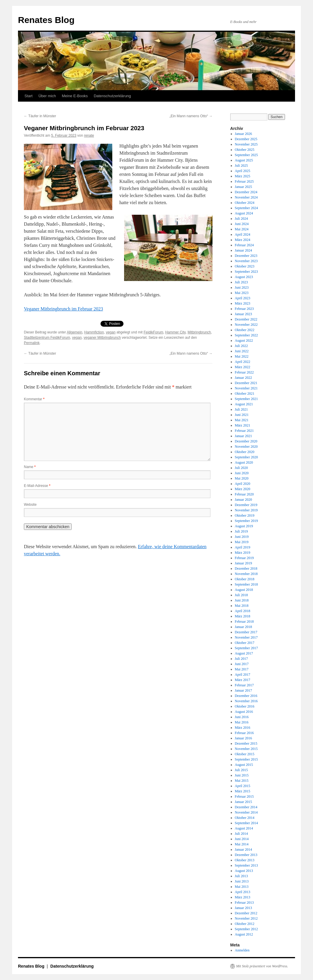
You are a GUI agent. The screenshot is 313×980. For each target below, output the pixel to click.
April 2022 (243, 362)
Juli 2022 (241, 346)
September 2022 (246, 335)
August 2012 (244, 934)
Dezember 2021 (246, 383)
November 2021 (246, 388)
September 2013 (246, 865)
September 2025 (246, 155)
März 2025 (243, 176)
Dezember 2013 (246, 855)
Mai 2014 (242, 844)
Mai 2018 (242, 606)
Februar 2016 (244, 733)
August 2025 (244, 160)
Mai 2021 (242, 420)
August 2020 (244, 462)
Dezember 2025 (246, 139)
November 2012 (246, 918)
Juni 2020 (242, 473)
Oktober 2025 (245, 150)
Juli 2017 (241, 659)
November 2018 (246, 574)
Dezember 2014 (246, 807)
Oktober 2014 (245, 818)
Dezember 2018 (246, 569)
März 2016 (243, 728)
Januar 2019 (243, 563)
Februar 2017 (244, 685)
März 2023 (243, 303)
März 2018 (243, 616)
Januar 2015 (243, 802)
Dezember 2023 (246, 256)
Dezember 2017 (246, 632)
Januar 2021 (243, 436)
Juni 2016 (242, 717)
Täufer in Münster (40, 116)
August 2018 (244, 590)
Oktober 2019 (245, 515)
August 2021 (244, 404)
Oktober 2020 (245, 452)
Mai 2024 (242, 229)
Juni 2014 (242, 839)
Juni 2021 (242, 415)
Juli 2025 (241, 166)
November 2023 (246, 261)
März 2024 (243, 240)
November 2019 (246, 510)
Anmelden (242, 950)
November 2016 (246, 701)
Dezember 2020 (246, 441)
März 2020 (243, 489)
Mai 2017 (242, 669)
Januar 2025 (243, 187)
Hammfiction (94, 332)
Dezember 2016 (246, 696)
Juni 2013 (242, 881)
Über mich (47, 96)
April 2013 (243, 892)
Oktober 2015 (245, 754)
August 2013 (244, 871)
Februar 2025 (244, 181)
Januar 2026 (243, 134)
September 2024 (246, 208)
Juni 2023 (242, 287)
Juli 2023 (241, 282)
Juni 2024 (242, 224)
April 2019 (243, 547)
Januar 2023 (243, 314)
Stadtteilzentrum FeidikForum (47, 338)
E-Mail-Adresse (37, 486)
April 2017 (243, 675)
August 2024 (244, 213)
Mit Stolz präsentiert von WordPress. (262, 966)
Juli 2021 (241, 409)
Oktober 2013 (245, 860)
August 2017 (244, 653)
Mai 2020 (242, 478)
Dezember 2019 (246, 505)
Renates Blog (46, 20)
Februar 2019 (244, 558)
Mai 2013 (242, 887)
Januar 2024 (243, 250)
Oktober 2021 (245, 394)
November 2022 (246, 325)
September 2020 (246, 457)
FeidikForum (153, 332)
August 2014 (244, 828)
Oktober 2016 (245, 706)
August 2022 (244, 341)
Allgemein (74, 332)
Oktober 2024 (245, 203)
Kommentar (34, 399)
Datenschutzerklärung (112, 96)
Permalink (32, 343)
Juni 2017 (242, 664)
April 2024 (243, 234)
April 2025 (243, 171)
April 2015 (243, 786)
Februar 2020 (244, 494)
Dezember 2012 (246, 913)
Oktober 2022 (245, 330)
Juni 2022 (242, 351)
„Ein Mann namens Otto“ (191, 116)
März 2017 (243, 680)
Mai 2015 (242, 781)
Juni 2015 (242, 775)
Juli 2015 (241, 770)
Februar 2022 (244, 372)
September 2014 (246, 823)
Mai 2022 (242, 356)
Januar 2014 (243, 850)
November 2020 (246, 447)
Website (30, 505)
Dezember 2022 (246, 319)
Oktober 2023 (245, 266)
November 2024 (246, 197)
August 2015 (244, 765)
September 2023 (246, 272)
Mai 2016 (242, 722)
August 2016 (244, 712)
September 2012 (246, 929)
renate (89, 135)
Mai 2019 (242, 542)
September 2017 (246, 648)
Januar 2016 (243, 738)
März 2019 (243, 553)
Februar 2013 (244, 903)
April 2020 (243, 484)
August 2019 (244, 526)
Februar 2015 (244, 796)
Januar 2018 (243, 627)
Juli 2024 (241, 219)
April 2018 (243, 611)
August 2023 (244, 277)
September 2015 (246, 759)
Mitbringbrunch (199, 332)
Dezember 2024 (246, 192)
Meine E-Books (75, 96)
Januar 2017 (243, 690)
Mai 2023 (242, 293)
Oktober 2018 (245, 579)
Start (28, 96)
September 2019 (246, 521)
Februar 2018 (244, 622)
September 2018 (246, 584)
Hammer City (176, 332)
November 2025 (246, 144)
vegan (111, 332)
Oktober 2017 (245, 643)
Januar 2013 (243, 908)
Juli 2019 (241, 531)
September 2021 (246, 399)
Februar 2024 (244, 245)
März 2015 (243, 791)
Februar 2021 (244, 431)
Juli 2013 (241, 876)
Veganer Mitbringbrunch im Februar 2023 (63, 309)
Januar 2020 (243, 500)
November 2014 (246, 812)
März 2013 (243, 897)
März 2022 (243, 367)
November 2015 (246, 749)
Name (30, 467)
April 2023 (243, 298)
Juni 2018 (242, 600)
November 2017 (246, 637)
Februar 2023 (244, 309)
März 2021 (243, 425)
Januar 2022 (243, 378)
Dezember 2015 (246, 743)
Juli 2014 (241, 834)
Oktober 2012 (245, 924)
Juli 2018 (241, 595)
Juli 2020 (241, 468)
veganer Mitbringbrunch (102, 338)
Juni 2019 (242, 537)
